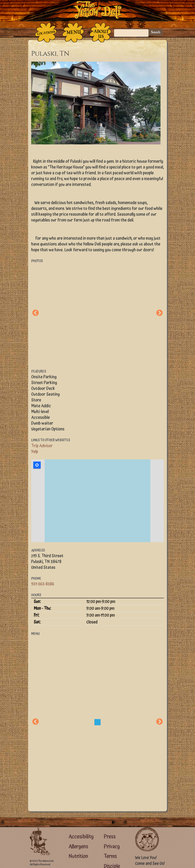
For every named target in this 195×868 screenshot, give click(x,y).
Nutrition (78, 856)
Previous (36, 313)
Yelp (35, 452)
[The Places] (46, 32)
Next (159, 313)
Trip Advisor (42, 446)
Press (110, 837)
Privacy (112, 847)
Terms (110, 856)
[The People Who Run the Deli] (100, 32)
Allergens (78, 847)
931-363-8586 (43, 584)
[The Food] (73, 32)
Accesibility (81, 837)
